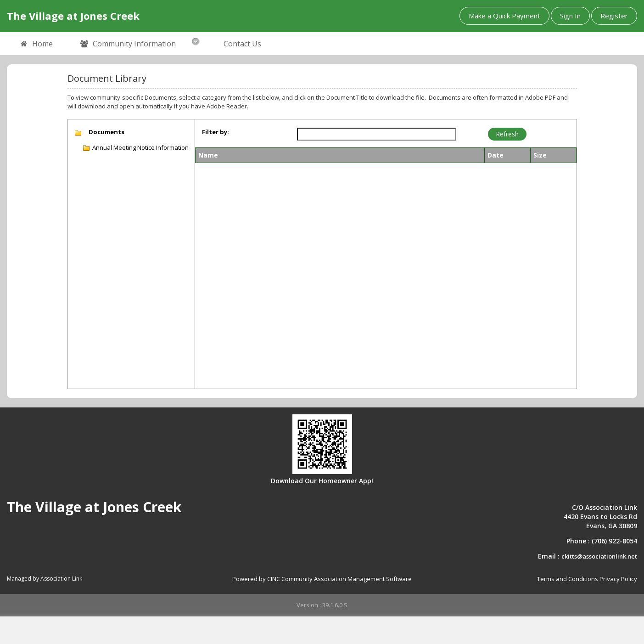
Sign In (570, 16)
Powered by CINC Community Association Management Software (322, 579)
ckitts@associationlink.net (599, 556)
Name (208, 155)
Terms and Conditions (568, 579)
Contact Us (242, 44)
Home (37, 44)
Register (614, 16)
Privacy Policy (618, 579)
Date (496, 155)
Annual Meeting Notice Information (140, 147)
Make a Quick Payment (504, 16)
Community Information (128, 44)
